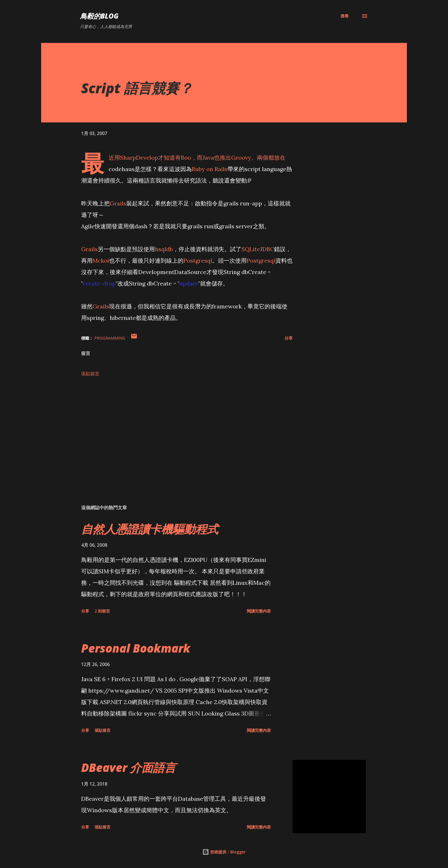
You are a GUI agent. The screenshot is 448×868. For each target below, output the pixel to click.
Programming (110, 338)
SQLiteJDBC (258, 249)
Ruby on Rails (210, 169)
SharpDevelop (139, 157)
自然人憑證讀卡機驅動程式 (150, 529)
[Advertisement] (178, 433)
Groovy (241, 157)
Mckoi (101, 260)
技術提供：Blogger (224, 852)
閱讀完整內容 (259, 611)
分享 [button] (289, 338)
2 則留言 (102, 611)
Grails (118, 203)
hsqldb (164, 249)
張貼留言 (90, 374)
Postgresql (198, 260)
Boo (186, 157)
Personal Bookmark (136, 648)
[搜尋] (345, 16)
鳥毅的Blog (99, 16)
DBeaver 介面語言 (128, 767)
